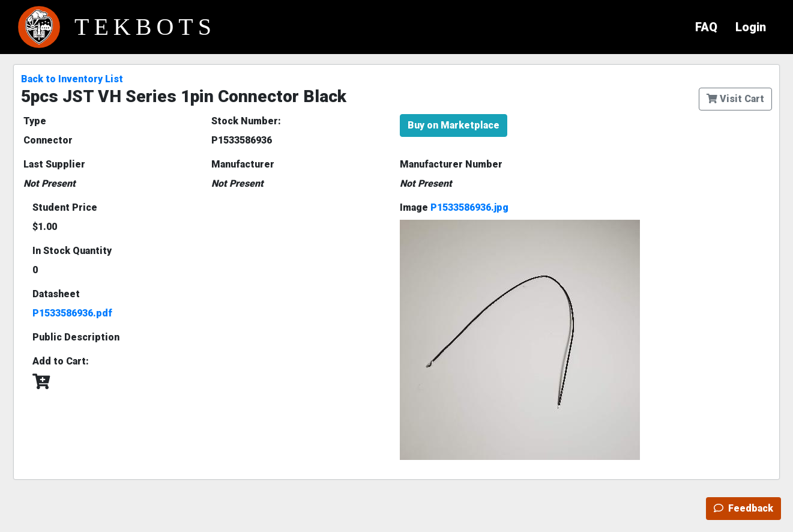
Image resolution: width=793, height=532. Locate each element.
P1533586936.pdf (72, 313)
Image (454, 207)
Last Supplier (54, 164)
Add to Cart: (61, 361)
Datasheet (56, 294)
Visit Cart (735, 99)
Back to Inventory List (72, 79)
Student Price (65, 207)
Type (35, 121)
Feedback (743, 508)
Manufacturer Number (451, 164)
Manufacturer (243, 164)
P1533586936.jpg (469, 207)
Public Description (76, 337)
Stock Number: (246, 121)
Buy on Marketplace (454, 125)
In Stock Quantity (72, 251)
